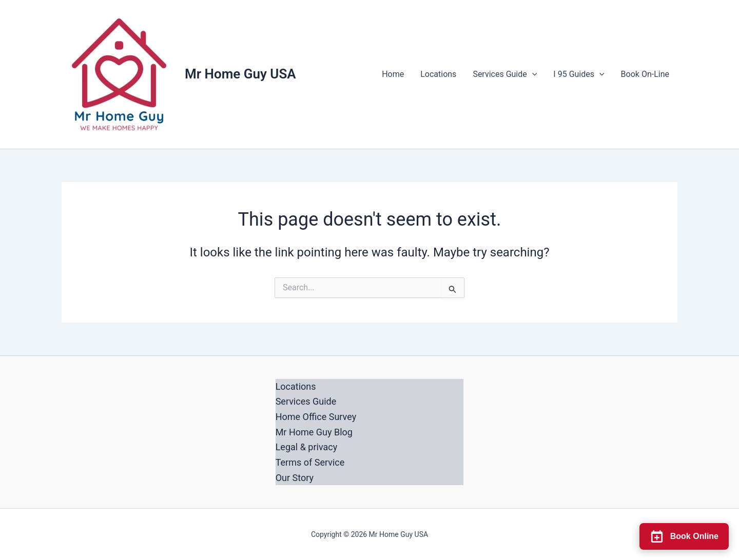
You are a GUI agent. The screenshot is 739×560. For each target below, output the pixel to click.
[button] (532, 74)
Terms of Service (310, 462)
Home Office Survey (316, 417)
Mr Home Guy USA (240, 74)
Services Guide (505, 74)
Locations (438, 74)
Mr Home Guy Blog (314, 432)
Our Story (295, 478)
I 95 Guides (579, 74)
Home (393, 74)
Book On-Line (645, 74)
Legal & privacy (307, 447)
